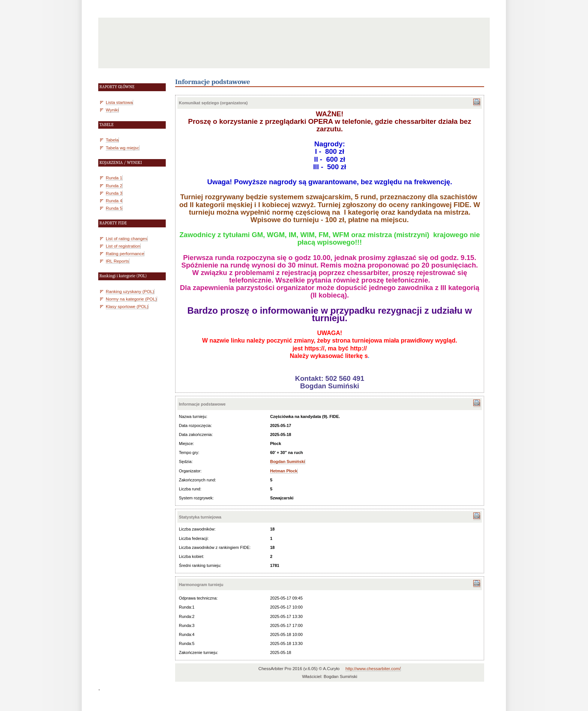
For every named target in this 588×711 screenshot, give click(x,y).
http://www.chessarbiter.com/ (373, 669)
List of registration (123, 246)
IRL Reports (117, 261)
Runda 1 (114, 178)
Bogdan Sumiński (287, 461)
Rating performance (125, 253)
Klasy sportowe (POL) (127, 306)
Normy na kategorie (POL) (131, 299)
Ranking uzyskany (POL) (130, 291)
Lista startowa (119, 102)
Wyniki (112, 110)
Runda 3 (114, 193)
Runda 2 (114, 186)
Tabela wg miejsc (122, 148)
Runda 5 (114, 208)
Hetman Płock (284, 471)
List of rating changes (127, 238)
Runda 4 (114, 201)
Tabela (112, 140)
